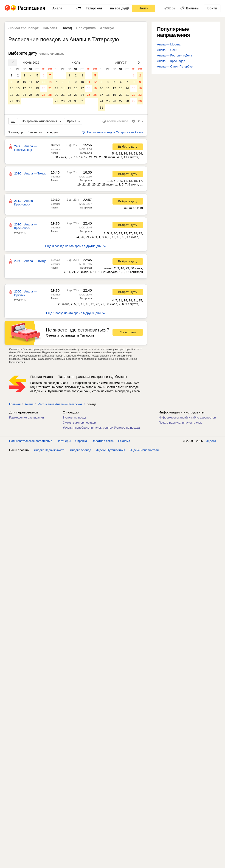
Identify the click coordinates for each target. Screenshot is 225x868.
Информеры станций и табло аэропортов (187, 417)
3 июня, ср (15, 132)
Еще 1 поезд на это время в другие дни (76, 313)
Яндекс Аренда (81, 450)
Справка (81, 441)
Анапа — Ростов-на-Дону (174, 55)
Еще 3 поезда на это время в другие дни (76, 246)
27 (44, 95)
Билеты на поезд (74, 417)
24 (24, 95)
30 (18, 101)
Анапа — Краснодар (171, 61)
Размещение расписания (27, 417)
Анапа (54, 153)
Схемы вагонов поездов (79, 423)
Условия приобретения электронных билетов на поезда (101, 428)
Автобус (107, 28)
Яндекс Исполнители (144, 450)
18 (31, 88)
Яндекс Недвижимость (50, 450)
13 (44, 82)
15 (11, 88)
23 (18, 95)
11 (31, 82)
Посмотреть (128, 332)
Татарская (86, 153)
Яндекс (211, 441)
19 (37, 88)
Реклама (124, 441)
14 (50, 82)
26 (37, 95)
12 (37, 82)
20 (44, 88)
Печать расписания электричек (180, 423)
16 (18, 88)
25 (31, 95)
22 (11, 95)
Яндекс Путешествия (110, 450)
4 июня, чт (35, 132)
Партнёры (64, 441)
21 (50, 88)
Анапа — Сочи (167, 50)
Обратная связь (103, 441)
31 (82, 101)
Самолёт (50, 28)
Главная (15, 404)
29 (11, 101)
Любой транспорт (23, 28)
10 (24, 82)
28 (50, 95)
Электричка (86, 28)
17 (24, 88)
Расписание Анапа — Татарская (60, 404)
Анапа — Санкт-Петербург (175, 66)
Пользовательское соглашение (31, 441)
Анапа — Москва (169, 44)
